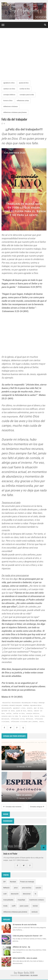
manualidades (8, 900)
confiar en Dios (25, 89)
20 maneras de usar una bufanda (25, 925)
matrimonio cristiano (37, 900)
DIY (4, 882)
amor (16, 888)
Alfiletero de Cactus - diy (21, 947)
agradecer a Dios (9, 83)
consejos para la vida (27, 95)
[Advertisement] (24, 55)
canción (38, 888)
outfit (14, 906)
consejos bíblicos (9, 95)
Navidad (13, 882)
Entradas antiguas (37, 807)
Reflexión (6, 888)
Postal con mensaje (27, 882)
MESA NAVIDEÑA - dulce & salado (25, 958)
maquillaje (21, 900)
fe (35, 894)
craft (5, 894)
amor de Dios (27, 888)
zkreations (24, 976)
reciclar (35, 906)
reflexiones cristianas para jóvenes (15, 112)
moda (5, 906)
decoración (15, 894)
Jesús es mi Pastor (10, 854)
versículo (35, 912)
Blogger (34, 976)
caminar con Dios (9, 89)
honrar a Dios (8, 101)
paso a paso (24, 906)
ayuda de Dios (24, 83)
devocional (27, 894)
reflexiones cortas (23, 101)
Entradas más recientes (12, 807)
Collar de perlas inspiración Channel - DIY (28, 936)
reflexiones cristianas (10, 107)
